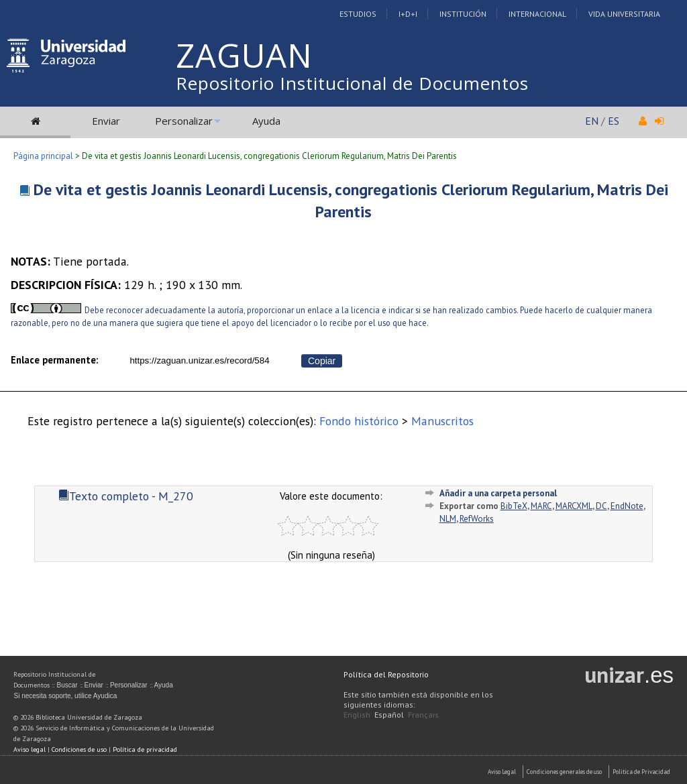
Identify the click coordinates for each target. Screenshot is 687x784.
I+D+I (408, 14)
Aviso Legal (502, 772)
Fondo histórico (359, 421)
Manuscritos (442, 421)
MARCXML (574, 506)
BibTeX (514, 506)
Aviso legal (30, 749)
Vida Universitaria (624, 14)
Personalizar (184, 121)
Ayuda (266, 121)
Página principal (43, 156)
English (357, 715)
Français (423, 715)
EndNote (627, 506)
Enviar (106, 121)
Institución (463, 14)
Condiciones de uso (79, 749)
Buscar (67, 685)
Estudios (358, 14)
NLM (448, 519)
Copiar (322, 361)
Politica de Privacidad (641, 772)
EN (592, 121)
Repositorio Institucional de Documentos (352, 83)
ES (614, 121)
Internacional (537, 14)
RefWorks (477, 519)
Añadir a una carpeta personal (498, 493)
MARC (541, 506)
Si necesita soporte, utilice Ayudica (65, 696)
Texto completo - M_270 (126, 496)
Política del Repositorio (386, 674)
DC (601, 506)
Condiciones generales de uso (564, 772)
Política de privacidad (145, 749)
